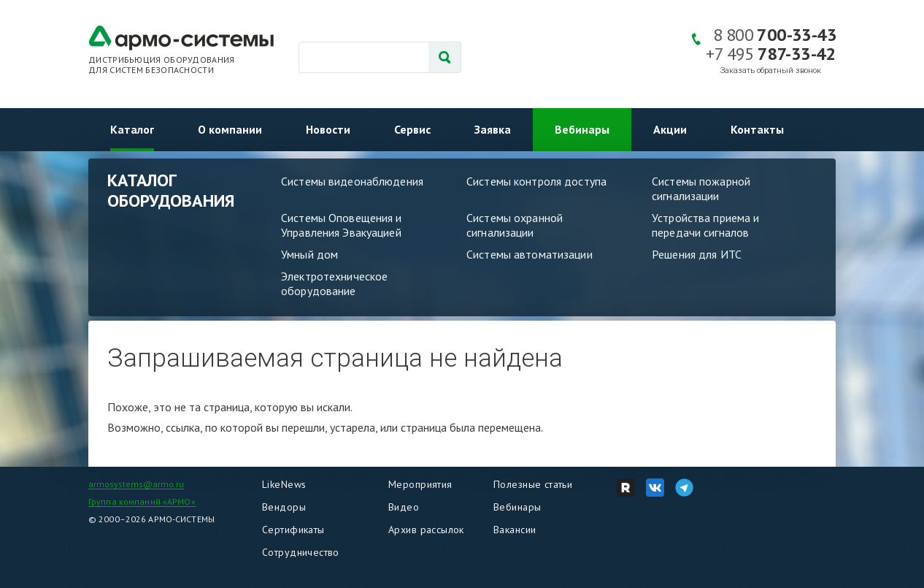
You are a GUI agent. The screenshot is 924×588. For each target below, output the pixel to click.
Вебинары (582, 129)
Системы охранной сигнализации (515, 225)
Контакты (757, 129)
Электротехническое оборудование (334, 283)
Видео (404, 507)
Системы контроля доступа (536, 181)
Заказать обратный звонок (771, 70)
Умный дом (309, 254)
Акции (670, 129)
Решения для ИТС (697, 254)
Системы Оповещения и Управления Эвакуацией (342, 225)
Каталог (132, 129)
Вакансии (515, 530)
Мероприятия (420, 484)
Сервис (412, 129)
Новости (328, 129)
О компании (230, 129)
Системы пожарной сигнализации (701, 188)
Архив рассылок (426, 530)
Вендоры (284, 507)
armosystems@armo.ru (136, 484)
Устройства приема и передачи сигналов (705, 225)
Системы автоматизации (530, 254)
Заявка (493, 129)
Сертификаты (293, 530)
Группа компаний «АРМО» (142, 501)
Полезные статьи (533, 484)
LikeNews (284, 484)
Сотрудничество (301, 552)
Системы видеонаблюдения (352, 181)
